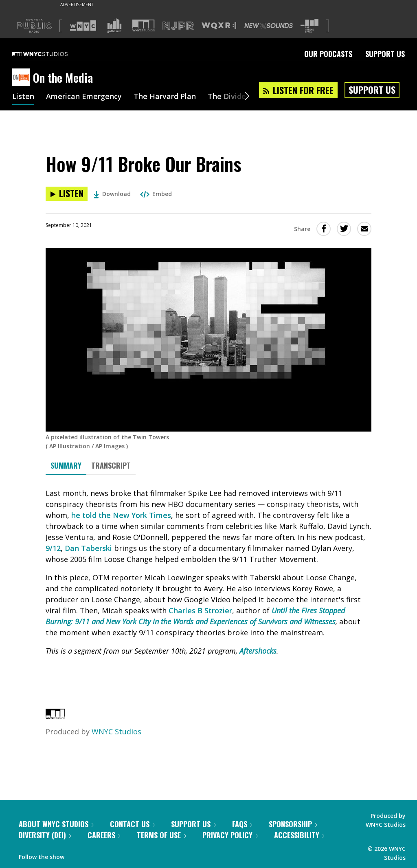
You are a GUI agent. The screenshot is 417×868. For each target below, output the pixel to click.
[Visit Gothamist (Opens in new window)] (114, 26)
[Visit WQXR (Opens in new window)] (219, 26)
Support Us (385, 54)
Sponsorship (293, 824)
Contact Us (132, 824)
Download (112, 194)
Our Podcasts (328, 54)
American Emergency (84, 97)
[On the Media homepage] (23, 78)
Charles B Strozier (200, 610)
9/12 (53, 548)
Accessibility (299, 835)
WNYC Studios (116, 731)
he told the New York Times (121, 515)
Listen (23, 97)
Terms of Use (161, 835)
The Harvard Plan (165, 97)
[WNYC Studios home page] (50, 54)
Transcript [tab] (111, 465)
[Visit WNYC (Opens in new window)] (83, 26)
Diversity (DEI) (45, 835)
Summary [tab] (66, 465)
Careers (104, 835)
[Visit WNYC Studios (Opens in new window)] (144, 25)
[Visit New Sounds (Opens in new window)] (269, 26)
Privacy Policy (230, 835)
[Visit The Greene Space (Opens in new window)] (309, 26)
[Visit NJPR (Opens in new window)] (178, 26)
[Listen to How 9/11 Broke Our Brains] (67, 194)
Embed (156, 194)
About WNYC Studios (56, 824)
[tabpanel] (208, 572)
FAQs (242, 824)
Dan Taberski (88, 548)
